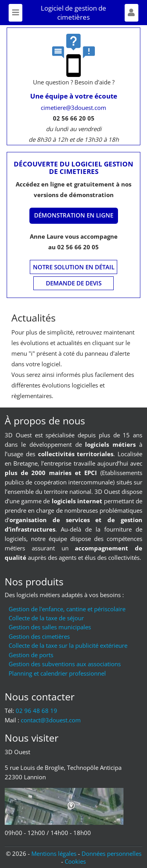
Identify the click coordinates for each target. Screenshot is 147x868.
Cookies (75, 861)
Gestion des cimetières (39, 636)
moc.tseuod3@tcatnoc (51, 720)
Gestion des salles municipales (50, 627)
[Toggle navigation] (15, 13)
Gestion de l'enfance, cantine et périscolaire (67, 609)
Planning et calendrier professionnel (57, 673)
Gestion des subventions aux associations (65, 664)
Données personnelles (112, 853)
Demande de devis (74, 283)
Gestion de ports (31, 655)
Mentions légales (54, 853)
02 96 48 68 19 (36, 711)
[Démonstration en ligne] (74, 216)
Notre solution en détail (74, 267)
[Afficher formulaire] (132, 13)
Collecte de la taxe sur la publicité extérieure (68, 645)
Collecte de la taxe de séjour (46, 618)
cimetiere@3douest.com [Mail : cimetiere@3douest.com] (73, 108)
